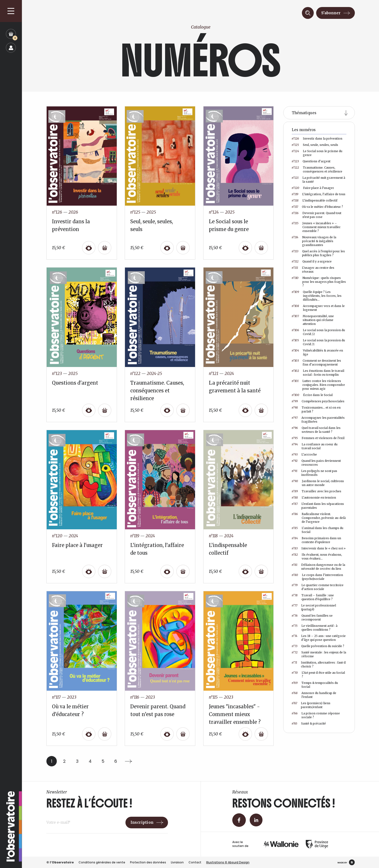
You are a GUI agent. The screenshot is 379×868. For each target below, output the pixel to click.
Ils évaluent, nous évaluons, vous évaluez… (317, 557)
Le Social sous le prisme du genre (317, 153)
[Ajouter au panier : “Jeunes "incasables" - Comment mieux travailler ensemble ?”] (261, 734)
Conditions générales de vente (102, 862)
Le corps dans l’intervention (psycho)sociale (317, 577)
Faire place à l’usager (313, 188)
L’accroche (304, 455)
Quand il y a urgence (312, 262)
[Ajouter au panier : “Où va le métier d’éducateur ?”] (105, 734)
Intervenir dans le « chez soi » (319, 548)
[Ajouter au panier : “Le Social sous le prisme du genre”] (261, 248)
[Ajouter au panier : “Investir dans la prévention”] (105, 248)
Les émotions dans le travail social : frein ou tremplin (318, 373)
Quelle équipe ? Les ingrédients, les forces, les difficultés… (317, 296)
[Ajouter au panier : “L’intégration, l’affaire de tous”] (183, 571)
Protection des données (148, 862)
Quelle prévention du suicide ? (318, 646)
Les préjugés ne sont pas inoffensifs (314, 473)
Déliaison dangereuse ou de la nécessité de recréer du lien (318, 567)
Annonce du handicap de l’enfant (314, 695)
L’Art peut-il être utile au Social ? (318, 675)
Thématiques (304, 113)
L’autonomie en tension (314, 498)
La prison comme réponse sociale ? (316, 715)
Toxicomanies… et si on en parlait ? (316, 409)
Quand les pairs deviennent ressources (316, 463)
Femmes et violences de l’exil (318, 438)
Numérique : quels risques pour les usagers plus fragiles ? (319, 282)
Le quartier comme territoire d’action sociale (318, 587)
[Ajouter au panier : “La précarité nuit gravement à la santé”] (261, 410)
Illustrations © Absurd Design (228, 862)
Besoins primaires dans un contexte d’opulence (316, 540)
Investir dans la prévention (317, 139)
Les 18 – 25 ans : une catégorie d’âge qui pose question (319, 638)
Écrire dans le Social (312, 395)
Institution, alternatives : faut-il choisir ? (319, 664)
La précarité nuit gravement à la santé (318, 180)
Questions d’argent (311, 161)
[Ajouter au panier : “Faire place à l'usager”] (105, 571)
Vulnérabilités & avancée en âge (317, 352)
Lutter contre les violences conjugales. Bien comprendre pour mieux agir (318, 385)
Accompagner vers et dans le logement (318, 308)
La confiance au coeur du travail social (315, 446)
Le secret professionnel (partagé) (314, 607)
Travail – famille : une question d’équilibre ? (313, 597)
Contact (195, 862)
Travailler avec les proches (317, 491)
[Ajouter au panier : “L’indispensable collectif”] (261, 571)
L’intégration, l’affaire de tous (319, 194)
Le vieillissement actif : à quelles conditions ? (315, 628)
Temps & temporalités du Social (315, 685)
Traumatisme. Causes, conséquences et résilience (317, 169)
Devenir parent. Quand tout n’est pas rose (317, 215)
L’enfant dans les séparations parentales (318, 506)
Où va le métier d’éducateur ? (317, 207)
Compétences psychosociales (318, 401)
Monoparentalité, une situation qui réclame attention (313, 320)
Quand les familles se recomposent (312, 617)
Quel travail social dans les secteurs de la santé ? (316, 430)
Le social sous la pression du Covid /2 (318, 332)
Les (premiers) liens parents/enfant (311, 705)
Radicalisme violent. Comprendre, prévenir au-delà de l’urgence (319, 518)
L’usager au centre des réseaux (313, 270)
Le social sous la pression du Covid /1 (318, 342)
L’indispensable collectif (315, 201)
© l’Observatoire (60, 862)
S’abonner (331, 13)
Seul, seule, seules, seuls (315, 145)
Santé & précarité (309, 724)
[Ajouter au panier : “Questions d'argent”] (105, 410)
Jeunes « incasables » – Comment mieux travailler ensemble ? (316, 227)
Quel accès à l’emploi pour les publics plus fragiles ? (318, 253)
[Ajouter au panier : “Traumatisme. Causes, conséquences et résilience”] (183, 410)
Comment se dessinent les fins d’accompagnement (316, 363)
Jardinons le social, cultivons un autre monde (318, 483)
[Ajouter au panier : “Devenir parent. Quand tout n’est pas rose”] (183, 734)
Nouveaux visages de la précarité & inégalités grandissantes (314, 241)
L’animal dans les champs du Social (317, 530)
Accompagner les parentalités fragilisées (318, 420)
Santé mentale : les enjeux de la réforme (319, 654)
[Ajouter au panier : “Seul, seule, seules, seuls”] (183, 248)
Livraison (177, 862)
